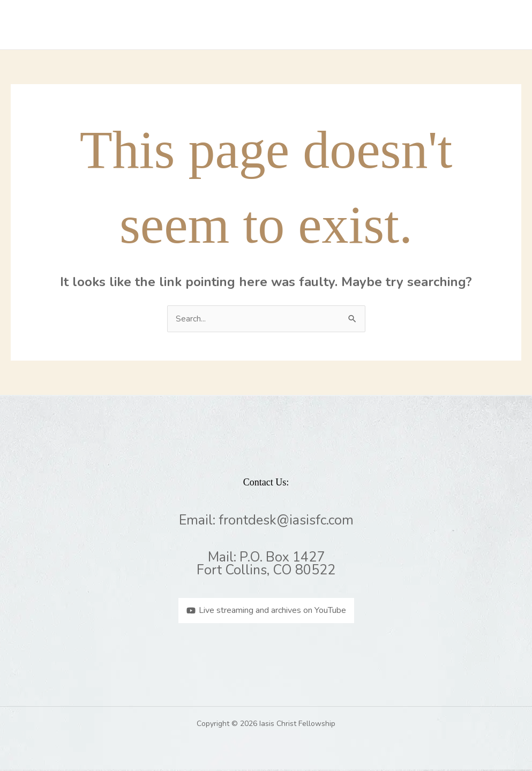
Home (164, 25)
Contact (455, 25)
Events (408, 25)
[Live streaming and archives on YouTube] (266, 611)
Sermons (360, 25)
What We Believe (279, 25)
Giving (501, 25)
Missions (208, 25)
